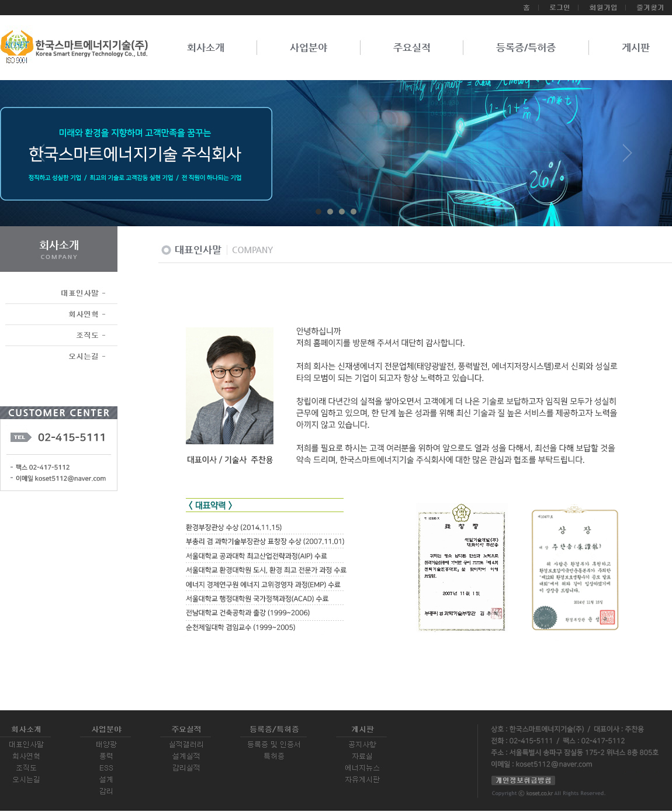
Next (628, 157)
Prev (44, 157)
